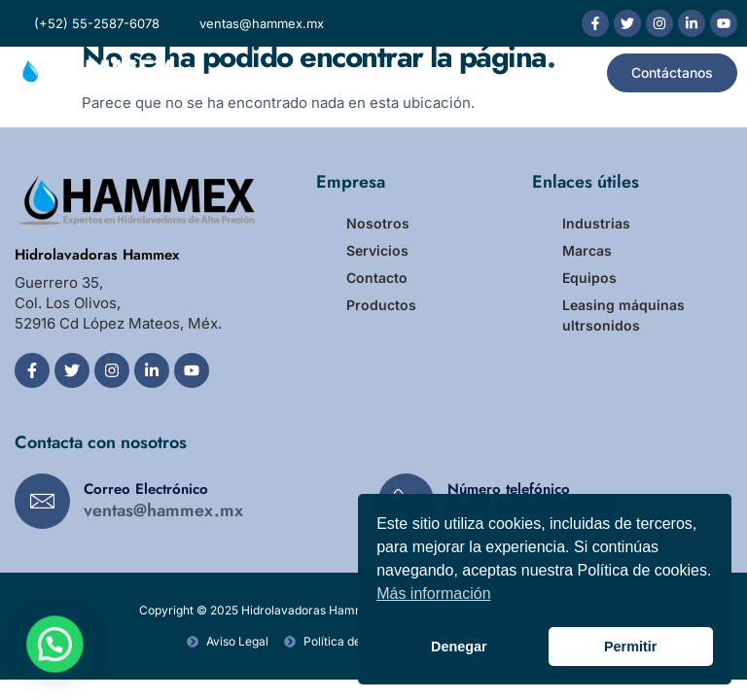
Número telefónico (509, 489)
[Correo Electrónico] (42, 501)
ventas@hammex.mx (163, 510)
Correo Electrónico (146, 489)
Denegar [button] (459, 647)
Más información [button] (433, 594)
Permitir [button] (630, 647)
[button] (567, 73)
